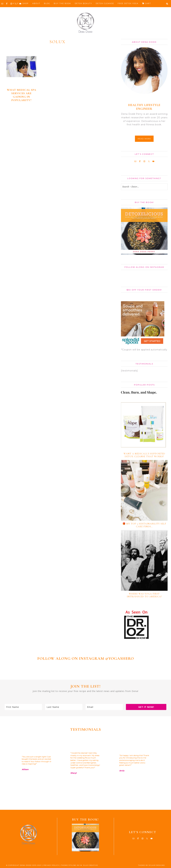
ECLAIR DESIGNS (157, 865)
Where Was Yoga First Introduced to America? (144, 595)
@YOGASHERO (120, 658)
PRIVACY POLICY (51, 865)
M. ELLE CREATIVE (89, 865)
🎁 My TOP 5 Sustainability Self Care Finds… (144, 525)
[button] (167, 4)
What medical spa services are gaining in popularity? (22, 95)
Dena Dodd (85, 23)
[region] (85, 771)
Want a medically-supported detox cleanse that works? (144, 455)
